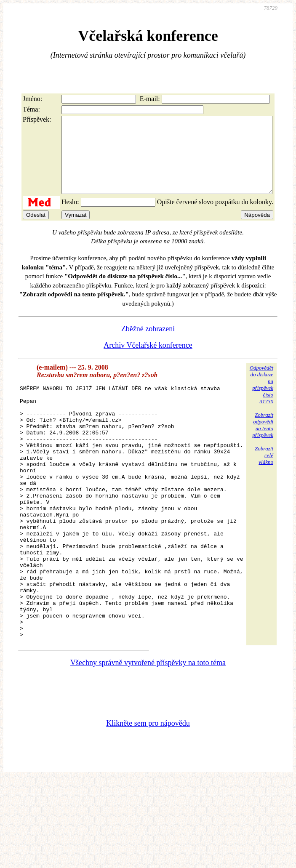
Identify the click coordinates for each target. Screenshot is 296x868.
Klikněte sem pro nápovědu (148, 789)
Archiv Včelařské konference (148, 360)
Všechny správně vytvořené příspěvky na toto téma (148, 728)
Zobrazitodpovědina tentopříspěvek (263, 440)
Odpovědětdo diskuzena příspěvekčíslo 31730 (261, 400)
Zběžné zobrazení (148, 344)
